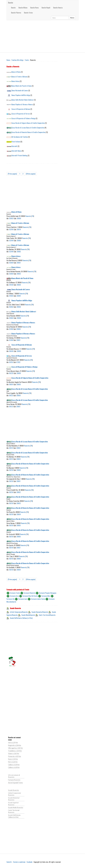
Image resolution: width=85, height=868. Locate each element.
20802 (19, 274)
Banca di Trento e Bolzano (19, 77)
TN (33, 216)
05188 (11, 329)
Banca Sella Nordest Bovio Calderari (23, 100)
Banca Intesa (15, 81)
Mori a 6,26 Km (13, 762)
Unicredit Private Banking (19, 155)
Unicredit (14, 146)
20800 (19, 218)
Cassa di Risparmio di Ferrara (21, 114)
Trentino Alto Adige (17, 60)
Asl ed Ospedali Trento (15, 783)
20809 (19, 570)
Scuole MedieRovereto (28, 615)
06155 (11, 362)
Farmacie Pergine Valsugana (48, 593)
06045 (11, 351)
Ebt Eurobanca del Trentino (20, 137)
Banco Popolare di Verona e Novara (22, 104)
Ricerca (72, 18)
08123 (11, 395)
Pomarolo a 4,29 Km (15, 756)
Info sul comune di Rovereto (14, 776)
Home (8, 60)
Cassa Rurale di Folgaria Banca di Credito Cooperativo (28, 123)
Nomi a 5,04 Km (13, 759)
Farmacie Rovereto (29, 593)
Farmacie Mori (46, 596)
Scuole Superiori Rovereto (13, 804)
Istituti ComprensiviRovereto (19, 612)
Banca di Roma (16, 72)
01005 (11, 296)
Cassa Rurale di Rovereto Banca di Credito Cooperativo (28, 132)
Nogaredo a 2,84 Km (15, 745)
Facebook (29, 862)
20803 (18, 459)
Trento (27, 60)
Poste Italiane (16, 142)
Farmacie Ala (10, 599)
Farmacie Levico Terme (38, 599)
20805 (19, 525)
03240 (11, 229)
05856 (11, 307)
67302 (18, 362)
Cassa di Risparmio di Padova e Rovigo (23, 118)
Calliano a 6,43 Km (14, 765)
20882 (19, 252)
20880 (19, 241)
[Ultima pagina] (31, 174)
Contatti (9, 862)
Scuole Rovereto (14, 790)
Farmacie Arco (14, 596)
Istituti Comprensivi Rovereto (14, 794)
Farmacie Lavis (23, 599)
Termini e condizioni (19, 862)
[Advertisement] (43, 36)
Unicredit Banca (16, 151)
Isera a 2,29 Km (13, 743)
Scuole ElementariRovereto (40, 612)
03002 (11, 218)
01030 (11, 285)
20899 (19, 296)
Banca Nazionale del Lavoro (20, 90)
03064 (11, 318)
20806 (19, 537)
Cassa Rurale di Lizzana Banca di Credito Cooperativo (28, 128)
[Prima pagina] (12, 174)
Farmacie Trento (15, 593)
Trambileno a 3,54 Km (15, 751)
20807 (18, 548)
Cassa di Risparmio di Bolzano (21, 109)
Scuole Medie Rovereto (16, 807)
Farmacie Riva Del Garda (30, 596)
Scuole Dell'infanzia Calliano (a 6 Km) (21, 618)
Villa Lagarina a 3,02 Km (15, 748)
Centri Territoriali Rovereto (14, 811)
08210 (11, 470)
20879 (19, 229)
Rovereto (28, 216)
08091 (11, 384)
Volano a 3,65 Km (14, 754)
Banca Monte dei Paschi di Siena (21, 86)
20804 (19, 514)
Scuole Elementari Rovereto (14, 799)
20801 (19, 263)
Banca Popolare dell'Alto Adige (21, 95)
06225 (11, 373)
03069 (11, 263)
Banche (11, 3)
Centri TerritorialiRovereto (47, 615)
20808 (19, 559)
